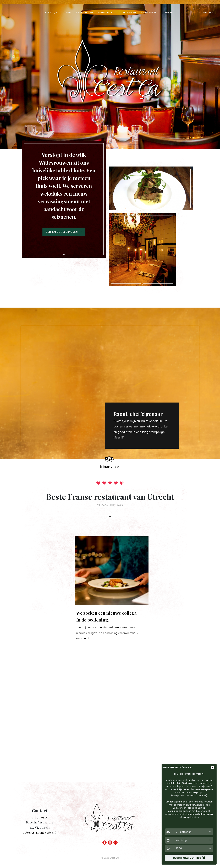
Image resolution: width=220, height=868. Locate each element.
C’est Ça (51, 12)
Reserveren (85, 12)
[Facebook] (104, 842)
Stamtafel (149, 12)
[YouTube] (115, 842)
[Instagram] (110, 842)
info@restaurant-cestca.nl (40, 832)
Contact (168, 12)
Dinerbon (105, 12)
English (208, 13)
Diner (67, 12)
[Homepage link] (110, 821)
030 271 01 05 (40, 817)
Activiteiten (127, 12)
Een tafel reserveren (64, 232)
